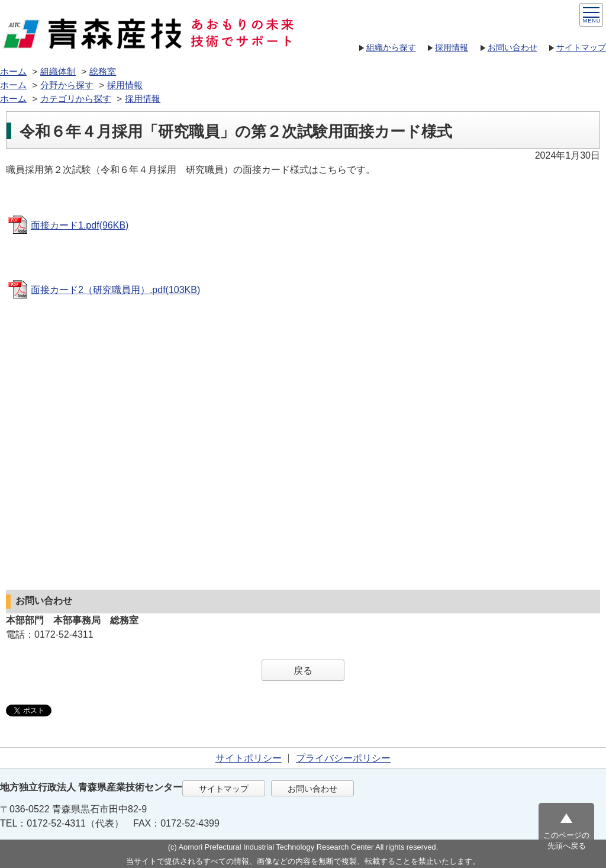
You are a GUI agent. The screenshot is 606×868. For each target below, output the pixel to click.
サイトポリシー (249, 758)
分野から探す (67, 85)
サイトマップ (581, 47)
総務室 (103, 71)
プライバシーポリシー (343, 758)
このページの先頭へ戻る (566, 840)
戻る (303, 671)
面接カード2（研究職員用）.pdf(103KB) (115, 290)
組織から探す (391, 47)
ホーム (13, 71)
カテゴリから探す (76, 99)
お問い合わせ (512, 47)
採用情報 (452, 47)
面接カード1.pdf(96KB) (80, 225)
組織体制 (58, 71)
